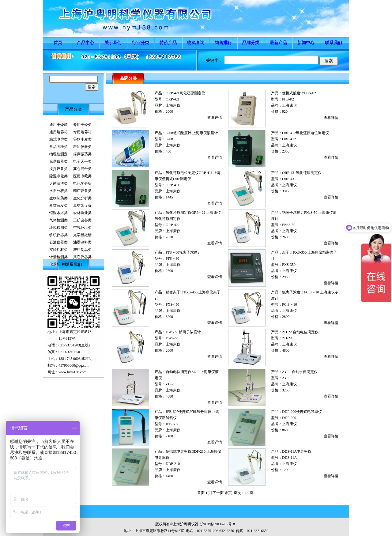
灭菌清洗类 (58, 183)
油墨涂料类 (82, 242)
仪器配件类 (58, 264)
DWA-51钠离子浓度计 (183, 332)
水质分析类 (58, 191)
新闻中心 (306, 43)
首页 (58, 43)
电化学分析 (82, 183)
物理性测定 (58, 154)
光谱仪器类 (58, 161)
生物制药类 (58, 198)
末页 (228, 493)
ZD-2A (287, 338)
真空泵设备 (82, 206)
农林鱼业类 (82, 213)
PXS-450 (172, 304)
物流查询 (196, 43)
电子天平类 (82, 161)
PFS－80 (172, 259)
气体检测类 (58, 220)
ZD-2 (170, 384)
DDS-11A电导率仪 (297, 451)
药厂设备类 (82, 191)
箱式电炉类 (58, 139)
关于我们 (113, 43)
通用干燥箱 (58, 125)
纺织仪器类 (58, 235)
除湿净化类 (58, 176)
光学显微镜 (82, 235)
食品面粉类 (58, 147)
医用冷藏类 (82, 176)
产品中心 (85, 43)
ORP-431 (289, 179)
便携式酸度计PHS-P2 (299, 93)
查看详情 (215, 118)
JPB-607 (172, 424)
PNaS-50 (289, 225)
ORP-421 (173, 99)
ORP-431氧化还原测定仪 (302, 173)
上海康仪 (173, 105)
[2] (209, 493)
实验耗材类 (58, 250)
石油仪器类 (58, 242)
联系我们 (334, 43)
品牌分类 (251, 43)
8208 (169, 139)
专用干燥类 (82, 125)
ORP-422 (173, 225)
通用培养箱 (58, 132)
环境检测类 (58, 228)
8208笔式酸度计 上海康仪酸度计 (192, 133)
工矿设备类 (82, 220)
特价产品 (168, 43)
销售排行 (223, 43)
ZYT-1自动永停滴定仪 (300, 372)
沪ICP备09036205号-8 (218, 524)
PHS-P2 (288, 99)
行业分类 (141, 43)
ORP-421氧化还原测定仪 (185, 93)
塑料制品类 (82, 250)
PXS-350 (289, 265)
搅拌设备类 (58, 169)
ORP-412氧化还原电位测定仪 (305, 133)
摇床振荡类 (82, 154)
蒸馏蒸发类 (58, 206)
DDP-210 (173, 464)
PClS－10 (290, 304)
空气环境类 (82, 228)
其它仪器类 (82, 257)
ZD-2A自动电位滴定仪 (300, 332)
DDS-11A (289, 458)
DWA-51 (172, 338)
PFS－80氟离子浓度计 (183, 252)
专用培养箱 (82, 132)
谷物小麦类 (82, 139)
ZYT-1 (287, 378)
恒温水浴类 (58, 213)
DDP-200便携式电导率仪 (302, 412)
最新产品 (278, 43)
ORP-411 (173, 185)
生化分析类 (82, 198)
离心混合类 (82, 169)
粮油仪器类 (82, 147)
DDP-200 (289, 418)
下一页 (218, 493)
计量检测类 (58, 257)
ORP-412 (289, 139)
